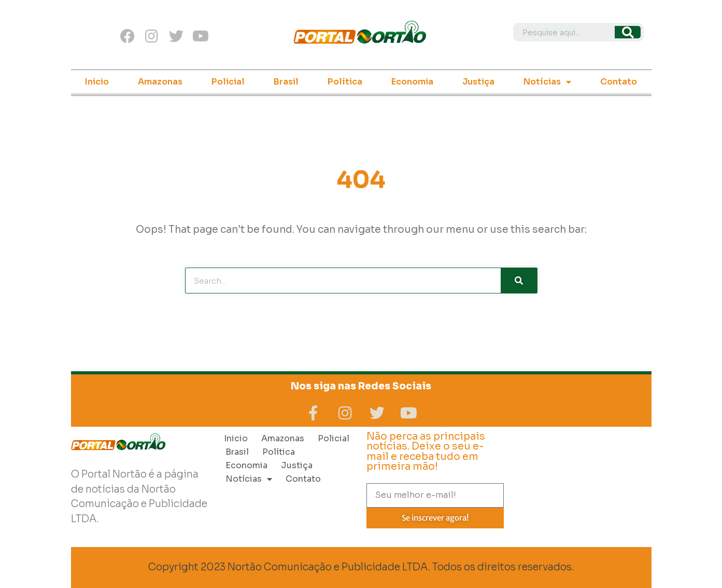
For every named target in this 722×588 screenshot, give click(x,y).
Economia (412, 82)
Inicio (97, 82)
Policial (228, 82)
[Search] (628, 32)
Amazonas (160, 82)
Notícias (547, 82)
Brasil (286, 82)
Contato (619, 82)
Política (345, 82)
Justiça (478, 82)
